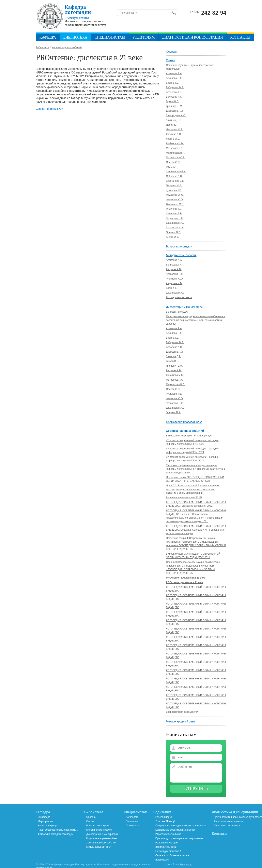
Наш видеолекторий (167, 843)
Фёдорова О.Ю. (175, 195)
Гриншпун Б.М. (174, 106)
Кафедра (48, 37)
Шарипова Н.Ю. (175, 223)
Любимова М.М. (175, 144)
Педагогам (132, 821)
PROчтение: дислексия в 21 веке (186, 578)
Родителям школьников (227, 826)
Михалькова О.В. (176, 158)
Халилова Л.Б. (174, 214)
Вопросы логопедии (179, 246)
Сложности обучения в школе (172, 855)
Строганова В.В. (175, 181)
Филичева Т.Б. (174, 209)
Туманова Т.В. (174, 190)
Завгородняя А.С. (176, 116)
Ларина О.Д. (173, 139)
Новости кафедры (48, 826)
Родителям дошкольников (229, 821)
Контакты (240, 37)
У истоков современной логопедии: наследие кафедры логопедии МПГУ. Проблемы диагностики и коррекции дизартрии (196, 469)
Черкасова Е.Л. (175, 218)
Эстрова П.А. (173, 232)
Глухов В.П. (172, 101)
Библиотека (75, 37)
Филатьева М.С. (175, 204)
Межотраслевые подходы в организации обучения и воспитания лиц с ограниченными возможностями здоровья (195, 320)
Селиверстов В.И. (176, 172)
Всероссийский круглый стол (182, 712)
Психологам (133, 826)
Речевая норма (164, 817)
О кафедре (44, 817)
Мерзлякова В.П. (175, 153)
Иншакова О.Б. (174, 130)
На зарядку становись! (168, 851)
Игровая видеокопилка (168, 834)
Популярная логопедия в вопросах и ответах (181, 826)
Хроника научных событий (185, 431)
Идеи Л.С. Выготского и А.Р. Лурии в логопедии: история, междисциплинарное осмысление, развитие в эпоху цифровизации (193, 489)
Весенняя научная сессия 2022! (184, 498)
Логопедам (132, 817)
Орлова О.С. (173, 162)
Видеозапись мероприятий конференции (189, 436)
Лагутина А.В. (174, 134)
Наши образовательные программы (58, 830)
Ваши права (162, 860)
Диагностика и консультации (192, 37)
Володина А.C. (174, 97)
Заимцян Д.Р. (173, 120)
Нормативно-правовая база (184, 422)
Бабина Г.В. (172, 83)
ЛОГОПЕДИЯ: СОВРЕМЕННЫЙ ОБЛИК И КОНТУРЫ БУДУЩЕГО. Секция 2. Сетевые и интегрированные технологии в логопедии (196, 530)
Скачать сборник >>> (50, 109)
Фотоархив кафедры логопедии (56, 834)
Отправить (196, 789)
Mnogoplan (186, 865)
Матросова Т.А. (175, 148)
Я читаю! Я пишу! (165, 821)
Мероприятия (45, 821)
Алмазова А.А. (174, 73)
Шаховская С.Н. (175, 228)
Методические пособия (181, 255)
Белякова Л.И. (174, 92)
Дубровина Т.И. (175, 111)
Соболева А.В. (174, 176)
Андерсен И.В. (174, 283)
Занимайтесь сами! (166, 847)
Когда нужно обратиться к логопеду (175, 830)
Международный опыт (181, 721)
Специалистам (110, 37)
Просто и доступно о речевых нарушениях (179, 838)
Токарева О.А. (174, 186)
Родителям (144, 37)
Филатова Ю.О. (175, 200)
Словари (172, 52)
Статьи (171, 60)
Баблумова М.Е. (175, 87)
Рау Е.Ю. (171, 167)
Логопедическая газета (179, 297)
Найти (174, 13)
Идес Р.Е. (171, 125)
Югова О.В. (172, 237)
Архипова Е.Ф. (174, 78)
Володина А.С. (174, 347)
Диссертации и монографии (184, 307)
